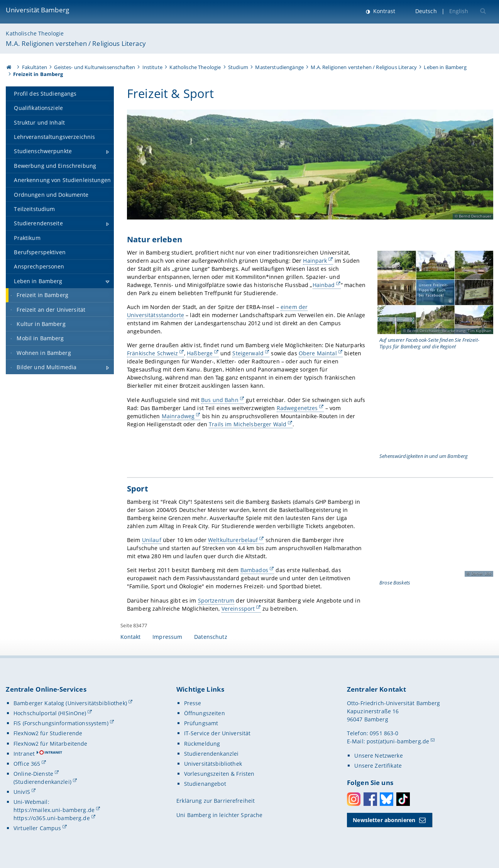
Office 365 (27, 764)
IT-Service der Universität (217, 733)
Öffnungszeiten (205, 713)
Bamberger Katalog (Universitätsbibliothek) (70, 703)
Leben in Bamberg (445, 67)
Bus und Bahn (220, 400)
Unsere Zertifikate (378, 766)
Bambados (254, 570)
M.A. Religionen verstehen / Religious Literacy (76, 43)
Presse (193, 703)
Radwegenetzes (297, 408)
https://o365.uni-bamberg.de (52, 818)
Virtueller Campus (37, 828)
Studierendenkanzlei (211, 754)
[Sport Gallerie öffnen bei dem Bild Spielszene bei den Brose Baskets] (435, 538)
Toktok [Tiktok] (403, 799)
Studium (238, 67)
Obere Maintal (317, 354)
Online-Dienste (33, 774)
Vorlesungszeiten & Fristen (219, 774)
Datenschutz (211, 637)
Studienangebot (205, 784)
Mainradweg (178, 416)
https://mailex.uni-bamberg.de (54, 810)
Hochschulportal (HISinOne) (50, 713)
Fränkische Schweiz (153, 354)
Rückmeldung (202, 744)
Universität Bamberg (37, 10)
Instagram (354, 799)
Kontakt (130, 637)
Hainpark (315, 261)
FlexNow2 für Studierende (48, 733)
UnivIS (22, 792)
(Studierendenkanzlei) (42, 782)
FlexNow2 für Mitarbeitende (51, 744)
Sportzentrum (216, 600)
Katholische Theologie (35, 33)
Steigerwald (248, 354)
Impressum (167, 637)
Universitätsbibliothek (213, 764)
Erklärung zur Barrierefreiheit (216, 801)
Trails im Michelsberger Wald (248, 424)
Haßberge (200, 354)
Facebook (370, 799)
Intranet (24, 754)
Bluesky (387, 799)
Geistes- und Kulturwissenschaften (95, 67)
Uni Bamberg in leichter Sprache (219, 815)
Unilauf (151, 540)
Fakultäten (35, 67)
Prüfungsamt (201, 723)
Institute (152, 67)
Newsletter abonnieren (384, 820)
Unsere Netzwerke (378, 756)
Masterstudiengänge (279, 67)
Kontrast (383, 11)
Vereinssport (238, 609)
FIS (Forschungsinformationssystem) (61, 723)
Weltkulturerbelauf (233, 540)
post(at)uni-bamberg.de (398, 741)
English (459, 11)
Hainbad (323, 285)
